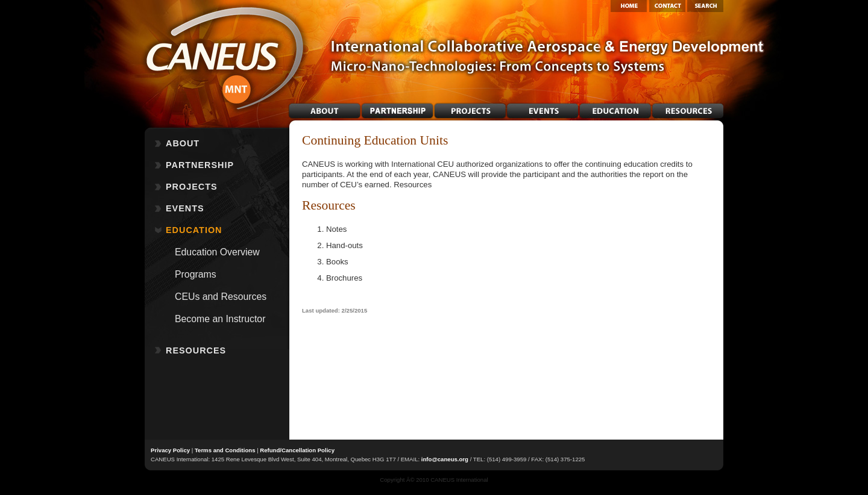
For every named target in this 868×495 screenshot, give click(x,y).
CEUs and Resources (221, 297)
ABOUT (183, 143)
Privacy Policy (170, 450)
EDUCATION (194, 230)
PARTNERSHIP (200, 165)
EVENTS (185, 208)
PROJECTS (192, 187)
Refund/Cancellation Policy (297, 450)
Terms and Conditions (225, 450)
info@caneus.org (445, 459)
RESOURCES (196, 350)
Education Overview (217, 252)
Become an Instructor (220, 319)
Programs (196, 274)
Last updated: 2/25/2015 (335, 310)
